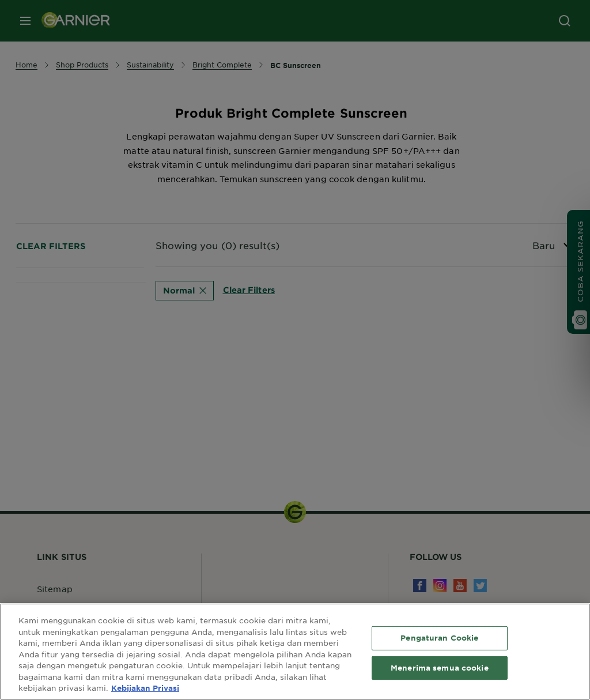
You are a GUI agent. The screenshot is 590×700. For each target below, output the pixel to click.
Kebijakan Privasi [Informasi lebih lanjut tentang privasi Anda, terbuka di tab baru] (145, 688)
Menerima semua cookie (440, 668)
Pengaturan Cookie (439, 638)
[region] (295, 652)
